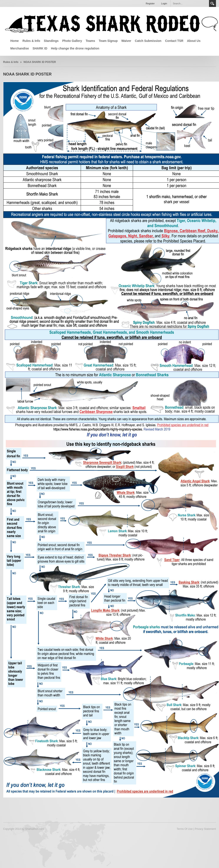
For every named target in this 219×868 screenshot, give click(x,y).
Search (212, 3)
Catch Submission (148, 41)
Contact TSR (174, 41)
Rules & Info (31, 41)
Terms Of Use (185, 829)
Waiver (126, 41)
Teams (90, 41)
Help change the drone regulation (75, 48)
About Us (194, 41)
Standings (51, 41)
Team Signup (108, 41)
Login (164, 3)
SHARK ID (40, 48)
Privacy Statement (205, 829)
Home (15, 41)
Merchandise (20, 48)
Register (150, 3)
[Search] (190, 3)
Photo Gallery (72, 41)
